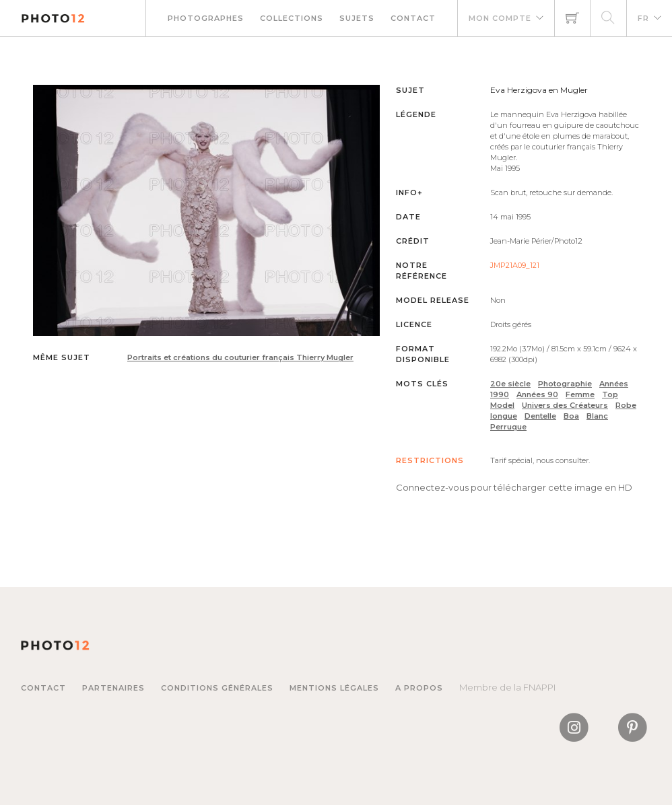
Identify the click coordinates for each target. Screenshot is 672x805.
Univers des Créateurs (565, 405)
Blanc (597, 416)
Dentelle (540, 416)
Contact (413, 18)
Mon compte (500, 18)
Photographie (565, 384)
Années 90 (537, 394)
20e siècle (510, 384)
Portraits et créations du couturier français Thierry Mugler (240, 357)
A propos (419, 688)
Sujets (357, 18)
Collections (292, 18)
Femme (580, 394)
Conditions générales (217, 688)
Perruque (508, 427)
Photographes (206, 18)
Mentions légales (334, 688)
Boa (571, 416)
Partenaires (113, 688)
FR (643, 18)
